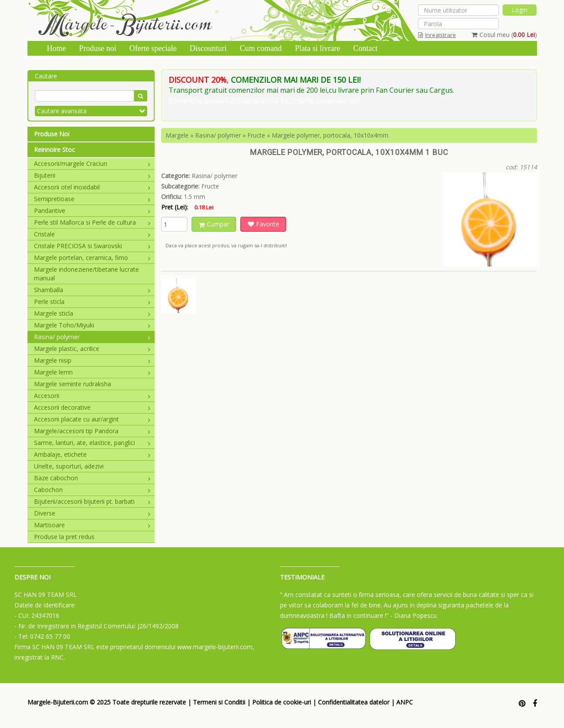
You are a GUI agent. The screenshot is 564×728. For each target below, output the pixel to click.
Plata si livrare (317, 48)
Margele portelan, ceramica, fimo (92, 258)
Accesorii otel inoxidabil (92, 187)
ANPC (405, 702)
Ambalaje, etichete (92, 454)
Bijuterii (92, 175)
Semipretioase (92, 199)
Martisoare (92, 525)
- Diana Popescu (414, 615)
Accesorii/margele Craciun (92, 163)
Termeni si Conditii (219, 702)
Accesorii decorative (92, 407)
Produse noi (98, 48)
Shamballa (92, 290)
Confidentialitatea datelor (354, 702)
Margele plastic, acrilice (92, 349)
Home (57, 48)
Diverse (92, 513)
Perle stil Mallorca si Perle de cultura (92, 222)
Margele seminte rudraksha (73, 384)
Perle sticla (92, 302)
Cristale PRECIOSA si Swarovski (92, 246)
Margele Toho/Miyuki (92, 325)
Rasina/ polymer (92, 337)
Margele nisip (92, 360)
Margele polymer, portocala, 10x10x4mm (330, 135)
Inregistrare (437, 35)
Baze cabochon (92, 478)
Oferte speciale (153, 48)
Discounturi (208, 48)
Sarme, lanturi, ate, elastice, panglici (92, 443)
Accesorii (92, 396)
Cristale (92, 234)
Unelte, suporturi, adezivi (69, 466)
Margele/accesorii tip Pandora (92, 431)
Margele (177, 135)
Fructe (256, 135)
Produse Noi (52, 134)
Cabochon (92, 490)
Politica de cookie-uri (282, 702)
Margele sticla (92, 313)
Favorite (263, 224)
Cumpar (214, 224)
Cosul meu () (504, 35)
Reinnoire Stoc (54, 150)
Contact (365, 48)
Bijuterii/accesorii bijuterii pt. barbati (92, 501)
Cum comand (261, 48)
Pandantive (92, 211)
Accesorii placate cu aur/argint (92, 419)
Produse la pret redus (64, 537)
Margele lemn (92, 372)
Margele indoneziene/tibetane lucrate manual (86, 274)
